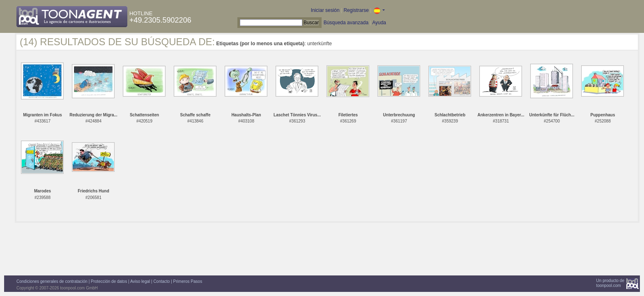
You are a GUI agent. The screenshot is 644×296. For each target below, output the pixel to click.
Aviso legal (140, 281)
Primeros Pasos (188, 281)
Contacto (161, 281)
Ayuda (379, 23)
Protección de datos (109, 281)
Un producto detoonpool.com (610, 283)
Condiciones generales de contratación (52, 281)
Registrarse (356, 10)
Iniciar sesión (325, 10)
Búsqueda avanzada (346, 23)
